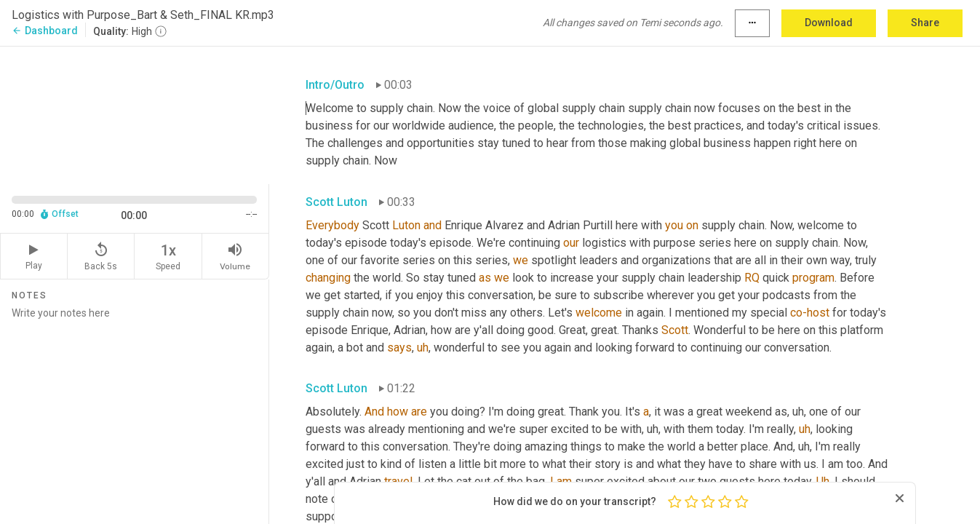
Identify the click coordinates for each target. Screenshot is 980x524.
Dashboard (45, 31)
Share (925, 23)
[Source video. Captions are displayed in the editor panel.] (135, 114)
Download (829, 23)
